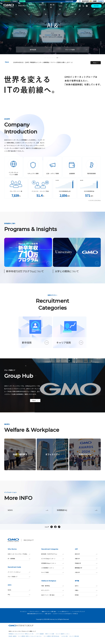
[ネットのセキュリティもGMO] (13, 1)
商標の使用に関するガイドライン (35, 614)
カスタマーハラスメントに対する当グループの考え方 (65, 614)
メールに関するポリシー (64, 611)
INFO (61, 6)
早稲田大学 (86, 563)
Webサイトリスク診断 (50, 634)
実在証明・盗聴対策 (12, 636)
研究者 (86, 595)
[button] (45, 58)
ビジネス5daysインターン (52, 559)
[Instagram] (80, 6)
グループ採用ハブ (19, 577)
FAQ (19, 595)
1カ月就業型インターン (52, 568)
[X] (83, 6)
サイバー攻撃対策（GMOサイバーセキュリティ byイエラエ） (30, 636)
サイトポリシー (24, 611)
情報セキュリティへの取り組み (49, 611)
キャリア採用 (52, 572)
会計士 (86, 586)
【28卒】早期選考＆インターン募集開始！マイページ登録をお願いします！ (48, 62)
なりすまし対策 (65, 636)
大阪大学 (86, 572)
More (96, 63)
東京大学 (86, 554)
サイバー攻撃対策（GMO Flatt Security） (52, 636)
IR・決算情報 (19, 559)
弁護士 (86, 590)
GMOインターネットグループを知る (19, 554)
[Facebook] (87, 6)
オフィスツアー (52, 590)
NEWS (19, 590)
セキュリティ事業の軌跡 (74, 636)
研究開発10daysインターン (52, 563)
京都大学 (86, 559)
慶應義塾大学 (86, 568)
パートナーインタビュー (19, 572)
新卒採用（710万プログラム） (52, 554)
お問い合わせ (48, 614)
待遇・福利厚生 (52, 586)
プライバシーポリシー (35, 611)
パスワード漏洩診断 (40, 634)
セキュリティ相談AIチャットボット (63, 634)
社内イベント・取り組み (52, 595)
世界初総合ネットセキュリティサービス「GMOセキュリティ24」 (21, 634)
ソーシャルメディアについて (78, 611)
